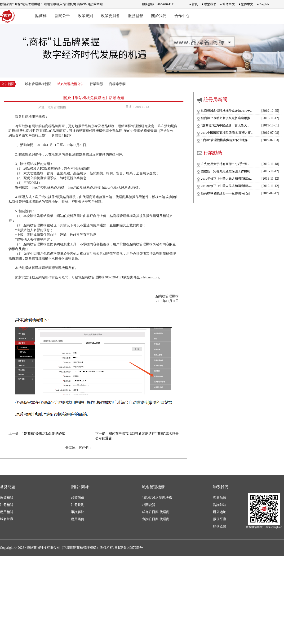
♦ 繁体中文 (246, 4)
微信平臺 (220, 519)
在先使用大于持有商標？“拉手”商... (225, 164)
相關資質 (149, 505)
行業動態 (96, 84)
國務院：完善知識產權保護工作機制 (226, 171)
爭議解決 (78, 512)
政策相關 (7, 498)
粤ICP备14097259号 (129, 548)
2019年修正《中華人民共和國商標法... (227, 179)
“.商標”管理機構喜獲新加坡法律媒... (225, 140)
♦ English (263, 4)
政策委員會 (111, 16)
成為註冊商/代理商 (156, 512)
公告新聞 (8, 84)
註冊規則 (78, 505)
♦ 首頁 (194, 4)
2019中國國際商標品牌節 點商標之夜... (227, 133)
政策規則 (85, 16)
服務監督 (136, 16)
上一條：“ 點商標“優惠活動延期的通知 (37, 434)
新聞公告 (62, 16)
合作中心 (182, 16)
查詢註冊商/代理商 (156, 519)
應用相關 (7, 512)
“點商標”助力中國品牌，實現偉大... (225, 125)
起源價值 (78, 498)
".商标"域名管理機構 (157, 498)
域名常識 (7, 519)
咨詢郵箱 (220, 505)
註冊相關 (7, 505)
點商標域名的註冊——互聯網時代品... (227, 193)
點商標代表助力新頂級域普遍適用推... (227, 118)
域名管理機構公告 (71, 84)
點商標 (41, 16)
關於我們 (159, 16)
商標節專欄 (117, 84)
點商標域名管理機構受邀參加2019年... (227, 111)
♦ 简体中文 (227, 4)
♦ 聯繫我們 (209, 4)
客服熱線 (220, 498)
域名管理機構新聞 (38, 84)
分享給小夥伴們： (79, 448)
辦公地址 (220, 512)
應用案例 (78, 519)
